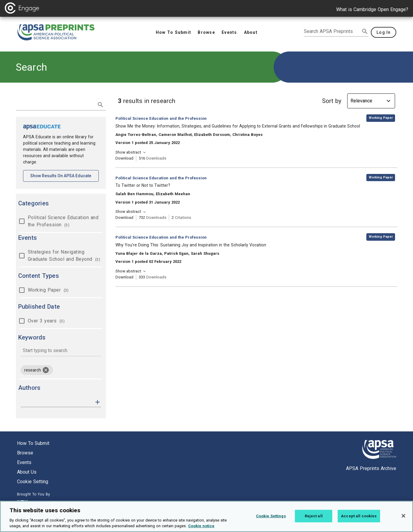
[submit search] (365, 31)
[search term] (55, 104)
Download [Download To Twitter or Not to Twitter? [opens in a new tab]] (124, 218)
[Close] (403, 523)
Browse (25, 453)
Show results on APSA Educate (64, 175)
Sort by (332, 101)
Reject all (314, 523)
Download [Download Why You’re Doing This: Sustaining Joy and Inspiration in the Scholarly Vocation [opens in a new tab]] (124, 277)
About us (27, 472)
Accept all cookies (359, 523)
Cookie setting (33, 482)
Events (24, 462)
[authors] (57, 402)
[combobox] (61, 351)
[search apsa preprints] (332, 31)
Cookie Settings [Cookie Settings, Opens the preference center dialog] (271, 523)
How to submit (33, 443)
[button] (97, 402)
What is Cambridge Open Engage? (372, 9)
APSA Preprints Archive (371, 468)
